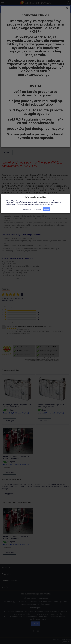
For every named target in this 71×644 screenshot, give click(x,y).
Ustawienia (27, 209)
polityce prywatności (46, 205)
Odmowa (38, 209)
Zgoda (47, 209)
